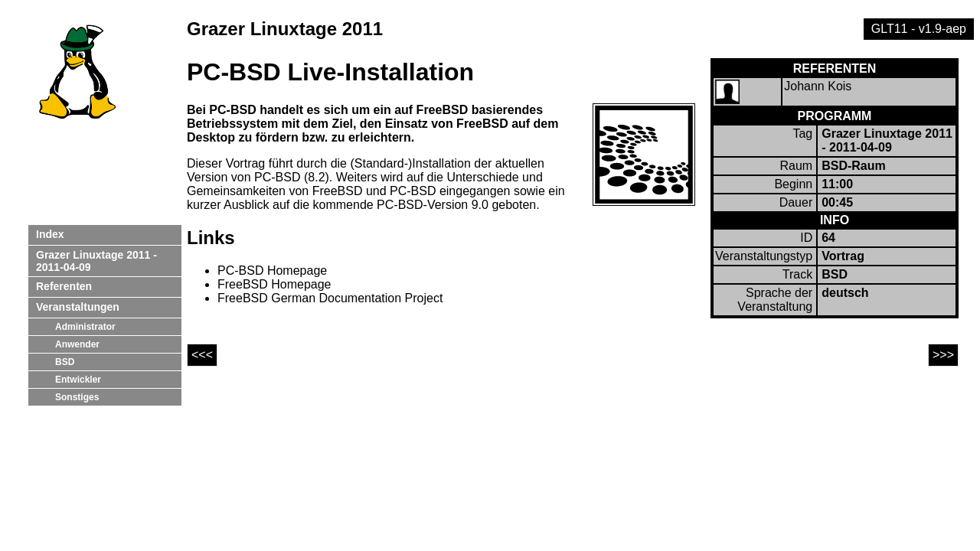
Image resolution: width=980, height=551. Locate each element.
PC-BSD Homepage (272, 271)
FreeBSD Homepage (274, 284)
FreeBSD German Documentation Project (330, 298)
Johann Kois (818, 86)
